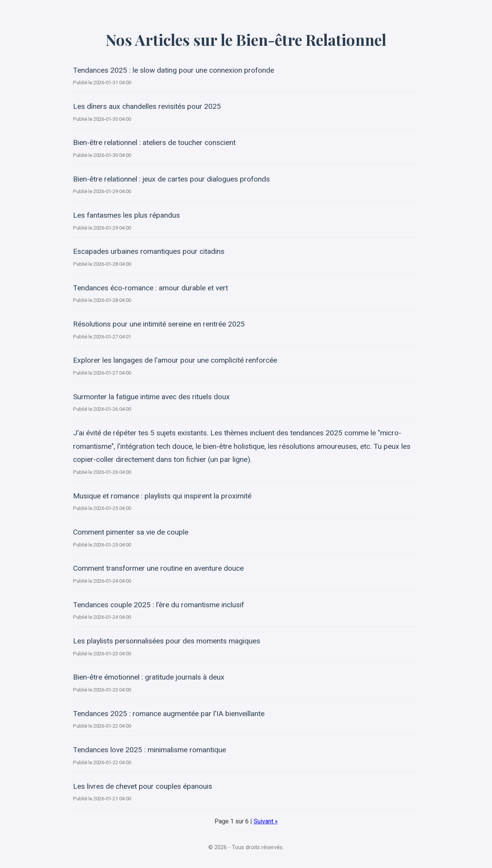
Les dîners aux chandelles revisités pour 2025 (147, 106)
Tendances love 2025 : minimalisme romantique (150, 750)
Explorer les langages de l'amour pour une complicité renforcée (175, 360)
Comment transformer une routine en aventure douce (158, 568)
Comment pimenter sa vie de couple (131, 532)
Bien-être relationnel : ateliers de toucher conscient (154, 142)
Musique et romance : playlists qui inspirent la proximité (162, 496)
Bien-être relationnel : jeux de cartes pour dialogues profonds (171, 179)
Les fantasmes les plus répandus (126, 215)
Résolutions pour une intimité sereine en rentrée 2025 (159, 324)
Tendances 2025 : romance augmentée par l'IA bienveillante (169, 714)
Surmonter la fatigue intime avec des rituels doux (151, 397)
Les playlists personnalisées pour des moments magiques (167, 641)
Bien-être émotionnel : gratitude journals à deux (149, 677)
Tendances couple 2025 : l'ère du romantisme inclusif (159, 605)
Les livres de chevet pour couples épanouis (143, 786)
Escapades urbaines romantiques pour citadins (149, 251)
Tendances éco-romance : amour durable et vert (150, 288)
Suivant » (266, 821)
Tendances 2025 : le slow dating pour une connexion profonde (174, 70)
